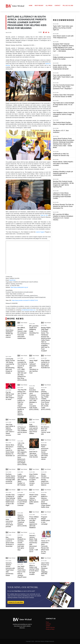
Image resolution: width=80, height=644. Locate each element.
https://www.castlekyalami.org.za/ (19, 287)
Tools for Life (44, 215)
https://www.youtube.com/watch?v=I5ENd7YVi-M (25, 300)
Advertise (48, 624)
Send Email (12, 280)
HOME (31, 6)
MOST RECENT (39, 6)
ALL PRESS (49, 6)
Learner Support (40, 232)
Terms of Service (50, 627)
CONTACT (57, 6)
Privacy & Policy (50, 629)
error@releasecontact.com (29, 310)
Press (47, 622)
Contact (48, 626)
